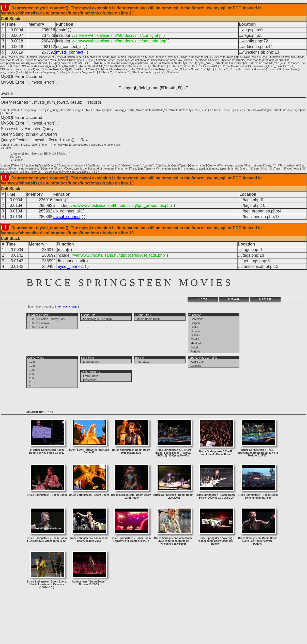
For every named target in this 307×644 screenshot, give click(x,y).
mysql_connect (70, 52)
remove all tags (68, 306)
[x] (53, 306)
